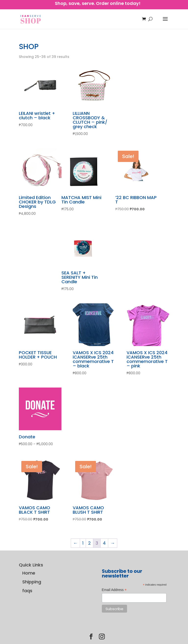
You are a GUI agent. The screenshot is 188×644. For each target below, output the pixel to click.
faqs (27, 591)
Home (29, 573)
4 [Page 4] (104, 543)
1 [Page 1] (83, 543)
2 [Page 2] (89, 543)
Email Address (114, 590)
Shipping (32, 582)
